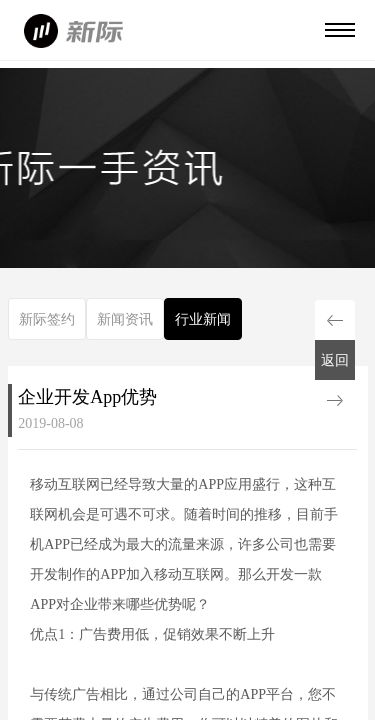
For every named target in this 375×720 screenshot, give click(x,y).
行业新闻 (203, 319)
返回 (335, 360)
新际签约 (47, 319)
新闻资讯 (125, 319)
